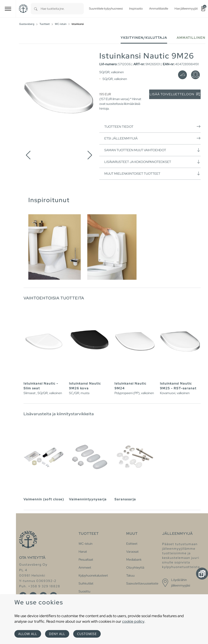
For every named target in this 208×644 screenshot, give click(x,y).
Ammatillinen (191, 38)
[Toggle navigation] (8, 9)
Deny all (57, 634)
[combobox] (62, 9)
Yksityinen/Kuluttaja (144, 38)
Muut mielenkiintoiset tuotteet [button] (152, 173)
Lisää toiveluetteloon (175, 94)
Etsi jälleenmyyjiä (152, 138)
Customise (87, 634)
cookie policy (133, 621)
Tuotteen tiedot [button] (152, 127)
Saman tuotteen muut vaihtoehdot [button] (152, 150)
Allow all (28, 634)
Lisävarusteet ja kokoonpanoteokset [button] (152, 162)
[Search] (36, 9)
